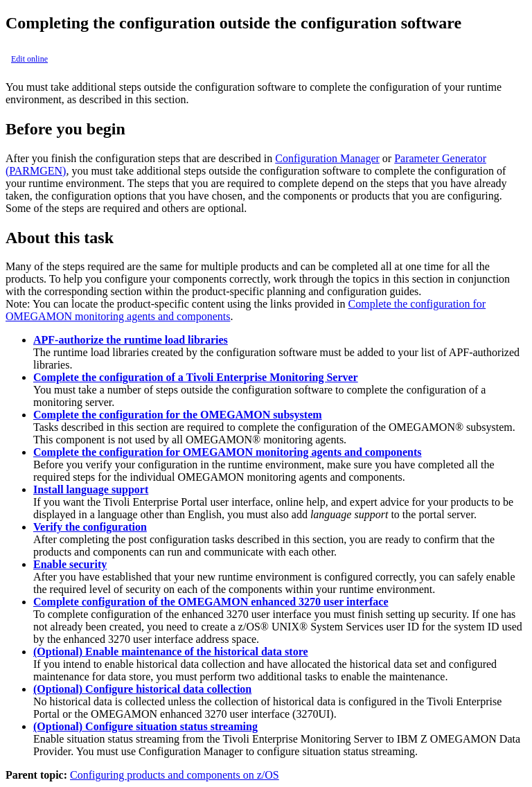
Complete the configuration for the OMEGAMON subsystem (178, 415)
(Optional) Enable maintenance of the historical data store (171, 652)
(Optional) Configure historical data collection (142, 689)
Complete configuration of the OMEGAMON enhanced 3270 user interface (211, 602)
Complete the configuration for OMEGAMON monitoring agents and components (228, 452)
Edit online (29, 59)
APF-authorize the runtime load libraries (131, 340)
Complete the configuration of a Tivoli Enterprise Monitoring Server (196, 377)
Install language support (91, 489)
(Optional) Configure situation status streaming (145, 726)
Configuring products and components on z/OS (175, 775)
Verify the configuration (90, 527)
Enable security (70, 564)
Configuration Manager (327, 158)
